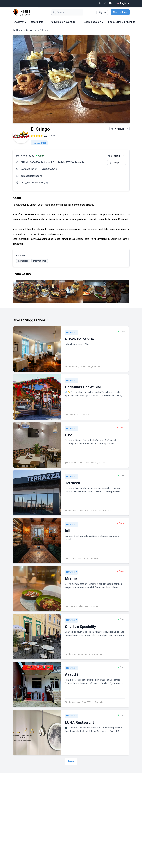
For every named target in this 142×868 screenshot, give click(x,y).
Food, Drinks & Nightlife (123, 22)
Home (19, 30)
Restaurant (31, 30)
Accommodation (93, 22)
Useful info (38, 22)
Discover (20, 22)
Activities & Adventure (64, 22)
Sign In (102, 12)
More (71, 761)
